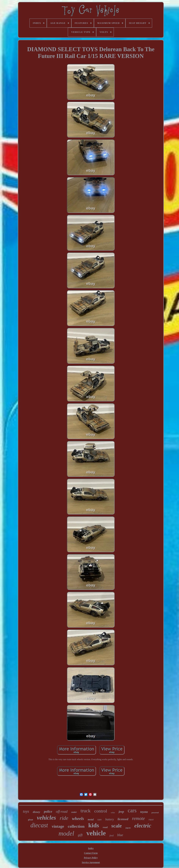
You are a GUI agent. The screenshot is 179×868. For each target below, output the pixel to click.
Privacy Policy (91, 858)
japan (128, 828)
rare (100, 820)
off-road (62, 811)
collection (76, 826)
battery (110, 819)
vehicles (46, 818)
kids (94, 825)
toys (26, 811)
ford (111, 835)
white (113, 813)
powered (155, 812)
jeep (121, 812)
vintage (58, 826)
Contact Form (91, 853)
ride (64, 818)
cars (132, 810)
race (151, 819)
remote (139, 818)
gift (80, 835)
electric (143, 826)
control (101, 811)
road (105, 827)
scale (117, 826)
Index (91, 848)
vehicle (96, 833)
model (66, 833)
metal (91, 820)
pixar (31, 820)
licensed (123, 819)
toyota (144, 812)
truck (86, 811)
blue (120, 835)
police (48, 812)
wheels (78, 819)
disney (37, 812)
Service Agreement (91, 862)
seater (74, 812)
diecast (39, 825)
